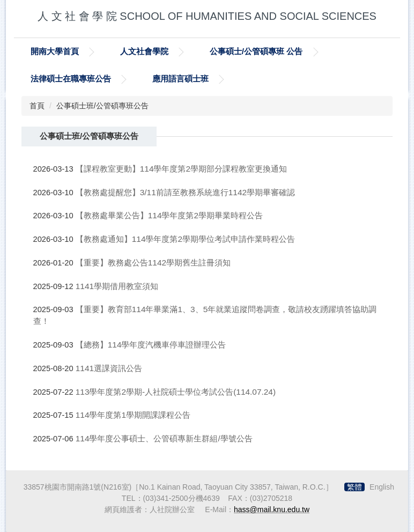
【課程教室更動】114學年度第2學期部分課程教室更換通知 (181, 169)
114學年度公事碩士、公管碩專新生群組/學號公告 (164, 438)
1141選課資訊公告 (109, 368)
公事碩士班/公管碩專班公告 (102, 106)
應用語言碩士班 (180, 79)
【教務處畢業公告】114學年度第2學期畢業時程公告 (169, 215)
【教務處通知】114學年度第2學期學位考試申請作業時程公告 (185, 239)
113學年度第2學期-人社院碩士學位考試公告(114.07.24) (176, 392)
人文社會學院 (144, 51)
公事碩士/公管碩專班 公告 (256, 51)
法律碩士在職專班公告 (71, 79)
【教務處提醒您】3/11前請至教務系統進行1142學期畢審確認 (185, 192)
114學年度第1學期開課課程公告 (133, 415)
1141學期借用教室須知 (117, 286)
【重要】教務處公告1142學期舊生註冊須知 (153, 263)
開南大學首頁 (55, 51)
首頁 (37, 106)
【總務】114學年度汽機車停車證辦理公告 (151, 345)
